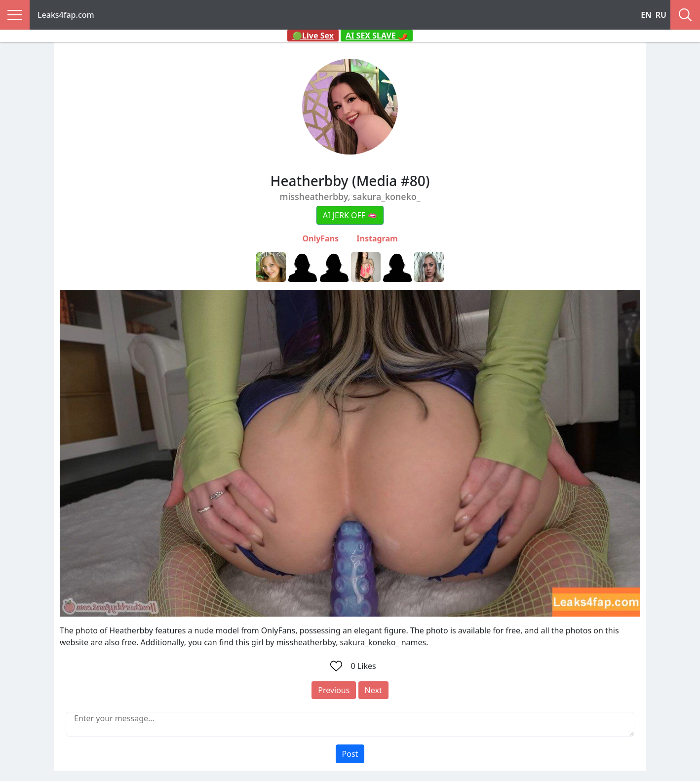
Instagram (377, 238)
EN (646, 15)
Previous (334, 690)
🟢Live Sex (313, 36)
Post (350, 754)
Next (373, 690)
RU (661, 15)
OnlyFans (320, 238)
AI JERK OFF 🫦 (350, 215)
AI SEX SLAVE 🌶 (377, 36)
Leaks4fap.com (66, 15)
